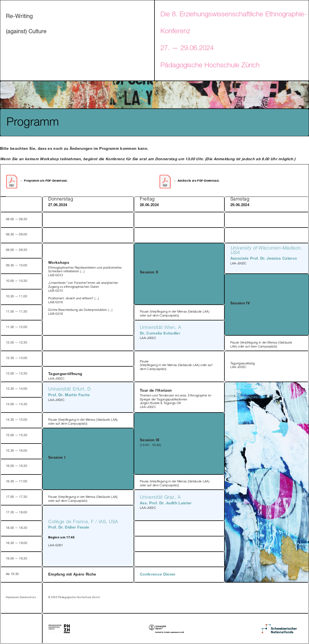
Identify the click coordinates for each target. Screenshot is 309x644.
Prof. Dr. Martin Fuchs (69, 395)
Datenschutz (28, 598)
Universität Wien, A (160, 328)
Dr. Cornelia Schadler (160, 334)
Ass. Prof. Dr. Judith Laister (166, 504)
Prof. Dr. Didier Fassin (69, 528)
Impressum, (13, 598)
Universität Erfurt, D (69, 390)
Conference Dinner (158, 575)
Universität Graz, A (160, 498)
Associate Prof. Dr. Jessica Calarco (264, 259)
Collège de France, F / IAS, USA (83, 522)
